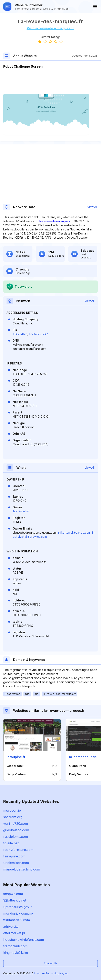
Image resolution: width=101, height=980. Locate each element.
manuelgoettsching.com (22, 869)
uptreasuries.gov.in (18, 907)
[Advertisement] (50, 81)
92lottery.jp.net (15, 900)
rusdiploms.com (16, 837)
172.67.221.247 (39, 334)
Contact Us (50, 963)
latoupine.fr (16, 757)
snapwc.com (13, 894)
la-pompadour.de (83, 757)
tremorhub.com (15, 946)
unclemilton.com (16, 863)
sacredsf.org (13, 817)
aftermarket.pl (14, 933)
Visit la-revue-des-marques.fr (50, 28)
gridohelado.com (16, 830)
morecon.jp (12, 810)
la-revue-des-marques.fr (56, 221)
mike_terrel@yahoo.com (74, 532)
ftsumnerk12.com (17, 920)
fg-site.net (11, 843)
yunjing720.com (16, 824)
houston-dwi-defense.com (24, 940)
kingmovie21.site (16, 953)
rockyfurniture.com (18, 850)
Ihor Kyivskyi (21, 511)
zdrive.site (11, 926)
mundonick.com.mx (18, 913)
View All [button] (92, 207)
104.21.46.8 (20, 334)
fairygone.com (14, 856)
